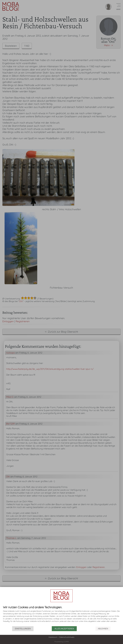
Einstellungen (23, 629)
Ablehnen (103, 629)
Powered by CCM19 (62, 642)
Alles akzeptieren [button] (64, 629)
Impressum (53, 637)
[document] (61, 616)
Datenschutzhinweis (67, 637)
